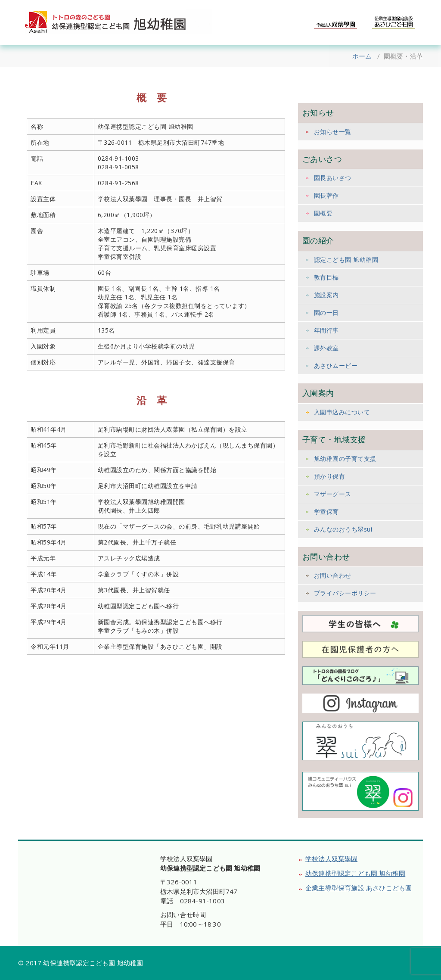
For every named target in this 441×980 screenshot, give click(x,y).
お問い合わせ (333, 575)
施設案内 (326, 295)
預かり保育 (330, 476)
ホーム (362, 56)
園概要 (323, 213)
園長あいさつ (333, 178)
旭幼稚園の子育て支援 (345, 459)
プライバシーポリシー (345, 593)
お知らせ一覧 (333, 132)
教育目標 (326, 277)
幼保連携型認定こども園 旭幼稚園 (355, 873)
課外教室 (326, 348)
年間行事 (326, 330)
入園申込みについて (342, 412)
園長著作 (326, 195)
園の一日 (326, 313)
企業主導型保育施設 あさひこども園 (359, 888)
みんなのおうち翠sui (343, 529)
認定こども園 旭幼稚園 (346, 260)
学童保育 (326, 512)
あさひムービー (336, 366)
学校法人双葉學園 (332, 859)
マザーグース (333, 494)
